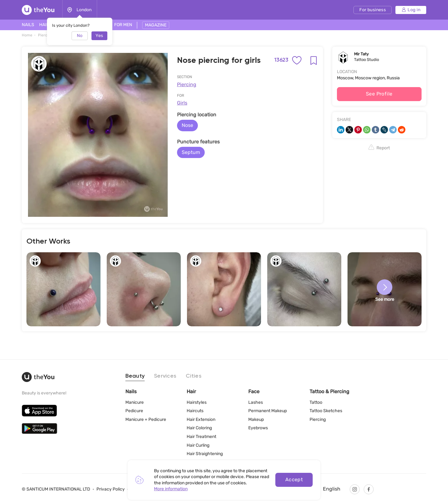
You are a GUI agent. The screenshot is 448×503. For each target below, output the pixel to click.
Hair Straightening (205, 454)
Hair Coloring (199, 428)
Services (165, 376)
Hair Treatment (201, 437)
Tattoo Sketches (326, 411)
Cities (194, 376)
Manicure (135, 402)
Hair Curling (198, 445)
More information (171, 489)
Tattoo (316, 402)
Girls (182, 103)
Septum (191, 152)
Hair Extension (201, 419)
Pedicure (134, 411)
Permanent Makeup (268, 411)
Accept (294, 480)
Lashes (256, 402)
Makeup (256, 419)
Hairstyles (197, 402)
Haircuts (195, 411)
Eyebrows (258, 428)
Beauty (135, 376)
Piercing (187, 84)
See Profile (379, 94)
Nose (187, 125)
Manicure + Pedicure (146, 419)
